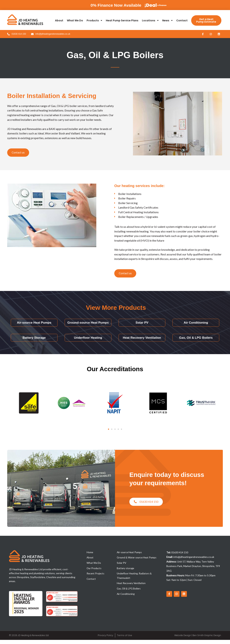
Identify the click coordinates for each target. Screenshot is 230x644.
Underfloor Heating (88, 342)
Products (94, 20)
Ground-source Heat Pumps (88, 325)
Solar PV (142, 325)
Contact (182, 20)
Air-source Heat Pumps (34, 325)
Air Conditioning (196, 325)
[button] (109, 433)
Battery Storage (34, 342)
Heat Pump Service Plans (122, 20)
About (59, 20)
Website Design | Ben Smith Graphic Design (198, 639)
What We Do (75, 20)
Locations (150, 20)
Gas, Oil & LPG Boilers (196, 342)
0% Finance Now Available (110, 5)
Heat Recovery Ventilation (142, 342)
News (167, 20)
